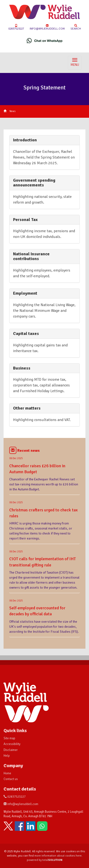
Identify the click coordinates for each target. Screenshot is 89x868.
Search (76, 27)
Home (7, 773)
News (12, 111)
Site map (9, 738)
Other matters (27, 408)
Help (7, 756)
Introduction (25, 140)
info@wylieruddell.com (47, 27)
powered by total (45, 860)
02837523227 (16, 27)
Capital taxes (26, 334)
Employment (25, 293)
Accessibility (12, 744)
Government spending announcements (34, 183)
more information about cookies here (58, 856)
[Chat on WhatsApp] (45, 41)
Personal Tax (25, 220)
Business (22, 368)
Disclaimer (11, 750)
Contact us (11, 779)
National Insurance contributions (31, 256)
